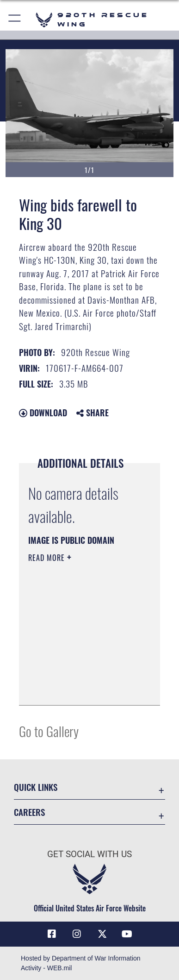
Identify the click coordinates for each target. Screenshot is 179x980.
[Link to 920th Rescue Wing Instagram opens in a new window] (77, 934)
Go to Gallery (49, 731)
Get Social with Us (89, 854)
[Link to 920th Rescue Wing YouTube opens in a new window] (127, 934)
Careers (29, 812)
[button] (15, 20)
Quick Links (36, 787)
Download (43, 413)
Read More (48, 558)
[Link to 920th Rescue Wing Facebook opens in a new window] (52, 934)
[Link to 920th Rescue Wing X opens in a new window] (102, 934)
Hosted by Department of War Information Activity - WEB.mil (81, 963)
